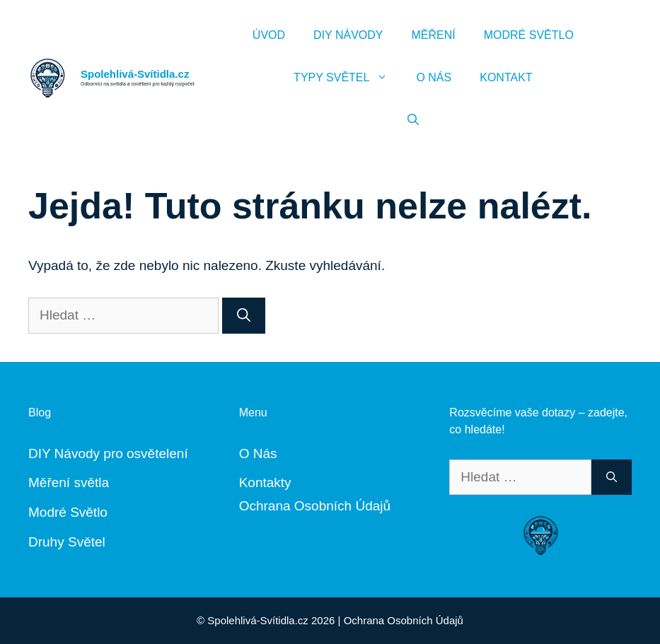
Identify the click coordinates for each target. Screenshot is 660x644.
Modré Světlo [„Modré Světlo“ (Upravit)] (68, 512)
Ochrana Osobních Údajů (315, 506)
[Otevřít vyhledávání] (413, 120)
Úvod (269, 35)
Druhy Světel (67, 542)
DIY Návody (348, 35)
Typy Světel (348, 78)
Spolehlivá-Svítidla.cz (135, 74)
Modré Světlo (529, 35)
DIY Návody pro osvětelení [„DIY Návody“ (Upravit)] (108, 453)
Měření (433, 35)
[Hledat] (244, 316)
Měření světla (69, 482)
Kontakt (506, 77)
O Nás (434, 77)
